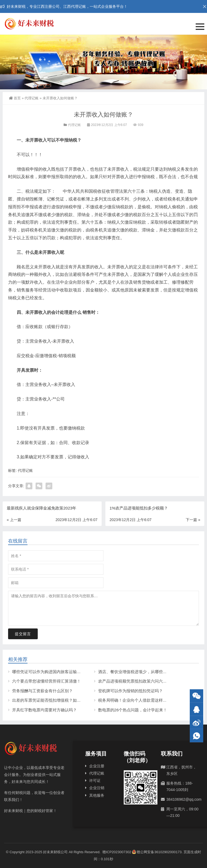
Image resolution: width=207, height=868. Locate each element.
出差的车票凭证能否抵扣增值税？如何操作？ (53, 700)
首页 (15, 98)
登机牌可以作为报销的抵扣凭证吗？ (130, 691)
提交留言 (23, 634)
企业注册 (97, 766)
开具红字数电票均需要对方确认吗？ (44, 710)
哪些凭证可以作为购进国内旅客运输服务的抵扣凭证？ (61, 672)
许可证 (95, 781)
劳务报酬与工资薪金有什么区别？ (42, 691)
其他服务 (97, 795)
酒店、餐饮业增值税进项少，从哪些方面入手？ (141, 672)
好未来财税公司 (55, 852)
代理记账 (32, 98)
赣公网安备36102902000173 (157, 852)
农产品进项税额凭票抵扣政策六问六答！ (134, 681)
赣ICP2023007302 (117, 852)
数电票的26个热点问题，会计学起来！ (133, 710)
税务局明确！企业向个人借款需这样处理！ (137, 700)
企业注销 (97, 788)
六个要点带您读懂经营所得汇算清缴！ (46, 681)
